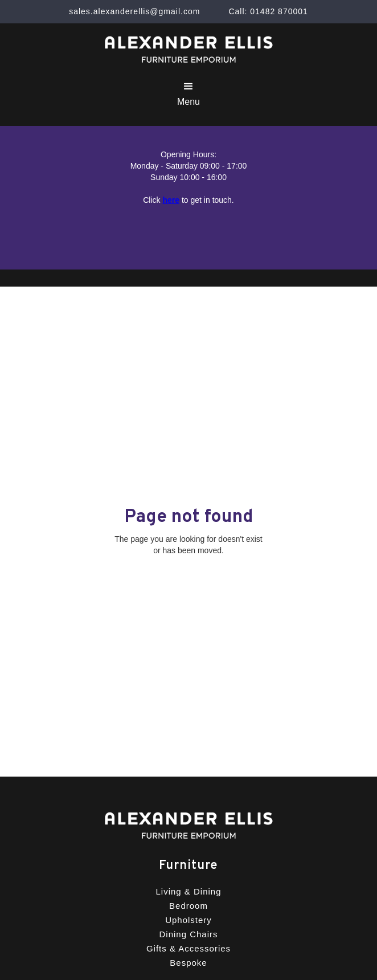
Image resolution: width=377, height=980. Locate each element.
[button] (188, 94)
